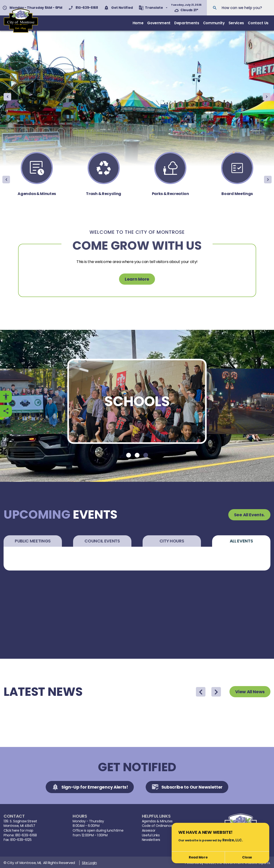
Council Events (102, 540)
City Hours (172, 540)
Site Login (89, 862)
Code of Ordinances (158, 825)
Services (236, 22)
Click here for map (18, 830)
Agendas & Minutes (157, 820)
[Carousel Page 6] (253, 151)
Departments (187, 22)
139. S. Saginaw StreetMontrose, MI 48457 (20, 822)
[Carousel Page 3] (241, 151)
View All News (250, 691)
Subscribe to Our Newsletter (187, 786)
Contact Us (258, 22)
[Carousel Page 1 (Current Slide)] (234, 151)
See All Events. (249, 514)
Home (138, 22)
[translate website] (153, 8)
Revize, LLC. (233, 840)
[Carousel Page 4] (245, 151)
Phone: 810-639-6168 (20, 834)
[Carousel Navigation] (137, 96)
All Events (241, 540)
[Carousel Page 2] (238, 151)
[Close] (247, 857)
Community (214, 22)
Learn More (137, 278)
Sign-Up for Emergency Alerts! (90, 786)
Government (159, 22)
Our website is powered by (211, 840)
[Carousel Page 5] (249, 151)
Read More (198, 857)
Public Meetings (33, 540)
